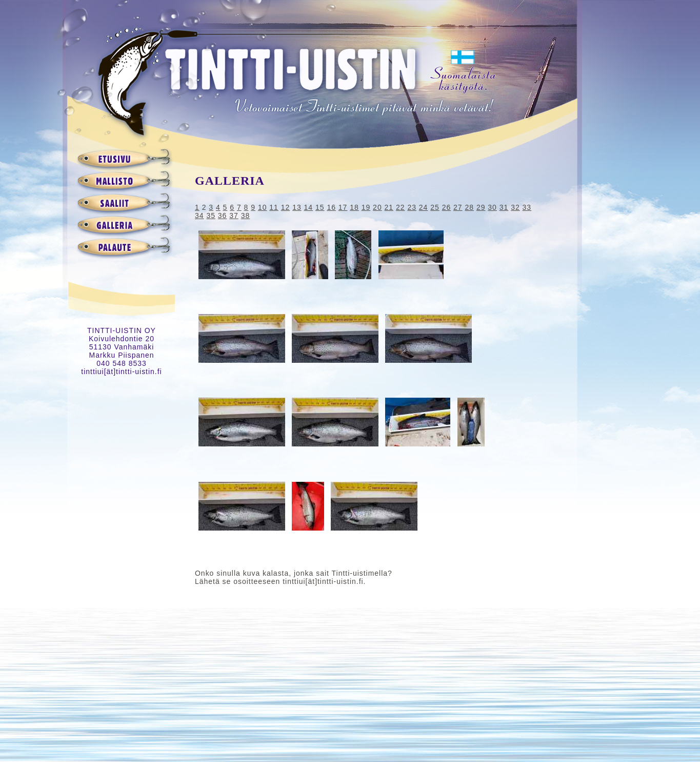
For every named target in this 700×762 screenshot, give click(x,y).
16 (331, 207)
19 (366, 207)
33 (527, 207)
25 (435, 207)
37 (234, 216)
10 (263, 207)
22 (401, 207)
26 (447, 207)
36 (223, 216)
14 (309, 207)
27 (458, 207)
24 (424, 207)
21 (389, 207)
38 (246, 216)
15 (320, 207)
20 (377, 207)
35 (211, 216)
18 (354, 207)
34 (199, 216)
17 (343, 207)
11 (274, 207)
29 (481, 207)
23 (412, 207)
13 (297, 207)
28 (469, 207)
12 (286, 207)
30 (492, 207)
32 (515, 207)
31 (504, 207)
